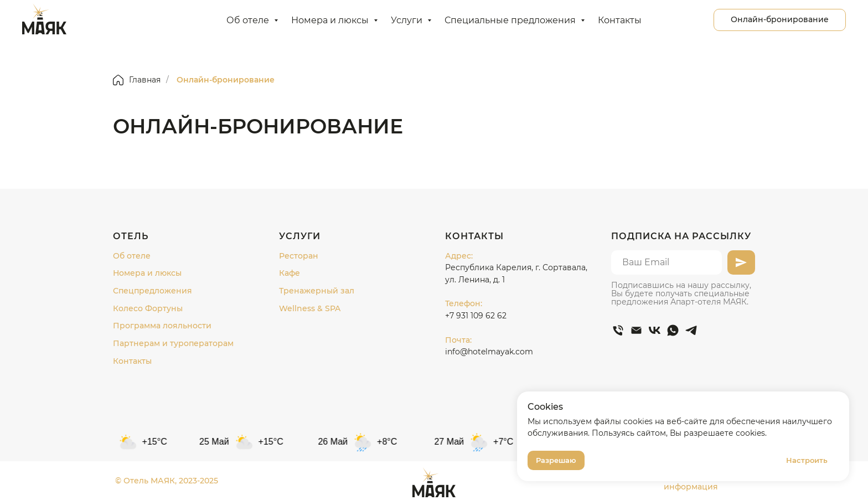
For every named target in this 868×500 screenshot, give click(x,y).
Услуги (408, 20)
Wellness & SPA (310, 308)
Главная (137, 80)
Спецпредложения (153, 291)
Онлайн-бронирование (226, 80)
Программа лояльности (162, 326)
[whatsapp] (673, 330)
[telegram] (691, 330)
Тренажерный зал (317, 291)
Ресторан (299, 256)
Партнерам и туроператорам (173, 343)
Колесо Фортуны (148, 308)
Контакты (620, 20)
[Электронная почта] (636, 330)
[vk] (655, 330)
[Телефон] (618, 330)
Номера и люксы (331, 20)
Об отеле (249, 20)
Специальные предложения (511, 20)
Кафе (290, 273)
